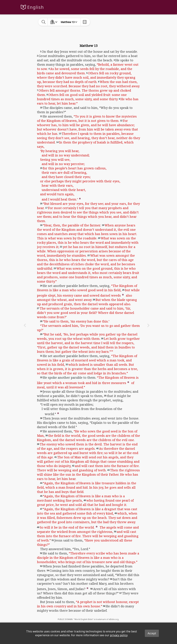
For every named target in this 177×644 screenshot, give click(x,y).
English (36, 7)
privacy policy (119, 635)
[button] (80, 198)
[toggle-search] (44, 22)
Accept (152, 633)
